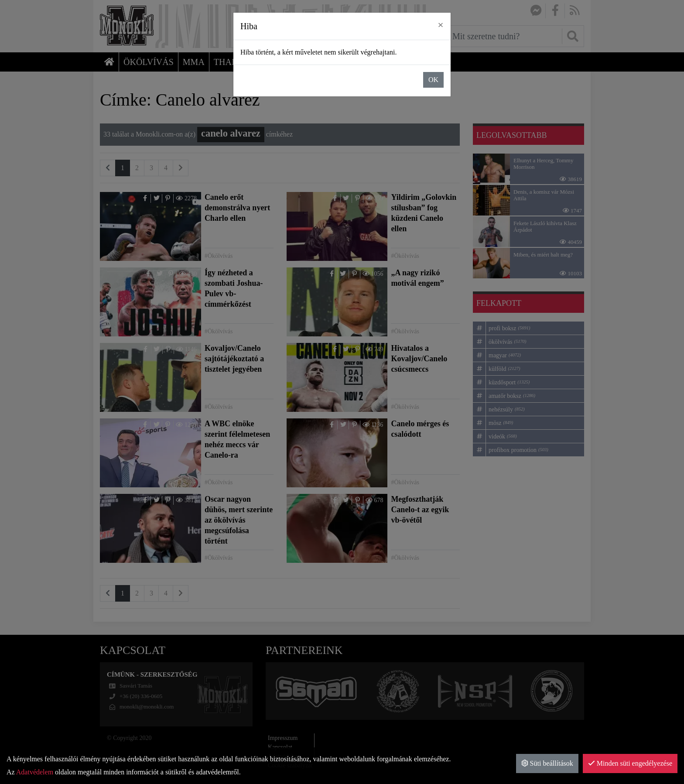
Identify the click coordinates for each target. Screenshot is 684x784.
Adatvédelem (35, 772)
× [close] (441, 25)
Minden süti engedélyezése (630, 763)
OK (433, 80)
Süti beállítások (547, 763)
